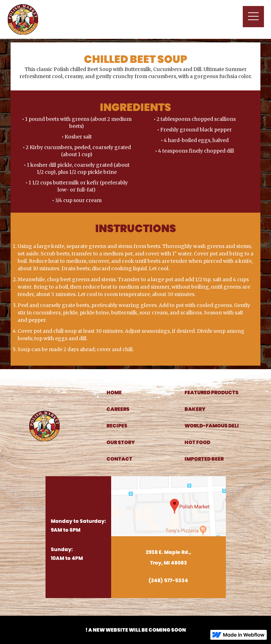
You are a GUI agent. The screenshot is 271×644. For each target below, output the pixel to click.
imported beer (204, 459)
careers (118, 409)
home (114, 392)
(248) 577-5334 (168, 580)
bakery (195, 409)
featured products (212, 392)
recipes (117, 426)
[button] (253, 17)
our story (121, 442)
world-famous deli (212, 426)
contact (119, 459)
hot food (197, 442)
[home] (23, 19)
